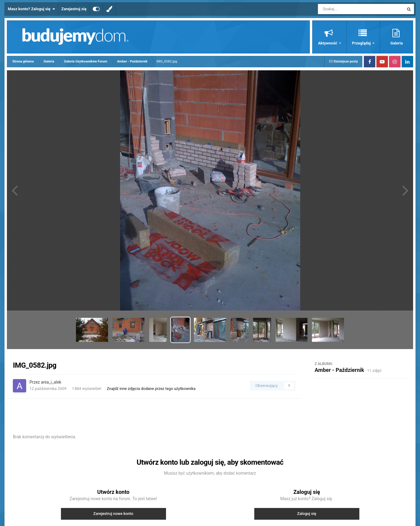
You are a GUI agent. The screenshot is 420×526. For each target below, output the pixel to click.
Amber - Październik (339, 370)
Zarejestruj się (74, 9)
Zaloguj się (307, 514)
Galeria (396, 43)
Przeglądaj (362, 43)
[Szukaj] (347, 9)
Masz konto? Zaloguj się (31, 9)
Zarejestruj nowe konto (113, 514)
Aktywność (328, 43)
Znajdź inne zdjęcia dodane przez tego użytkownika (151, 389)
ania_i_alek (51, 382)
